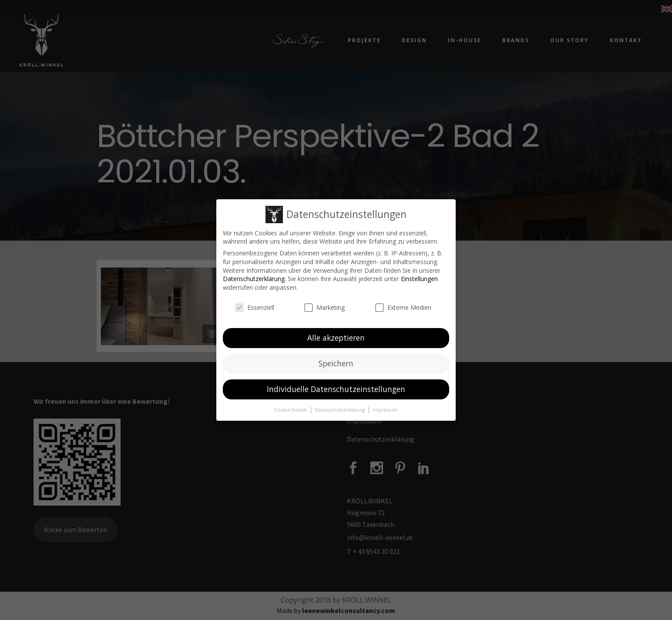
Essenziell (255, 307)
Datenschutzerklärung (254, 279)
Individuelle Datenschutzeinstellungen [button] (336, 389)
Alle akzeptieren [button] (336, 338)
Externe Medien (403, 307)
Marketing (324, 307)
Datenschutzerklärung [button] (340, 410)
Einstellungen (419, 279)
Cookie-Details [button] (291, 410)
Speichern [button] (336, 363)
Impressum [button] (385, 410)
